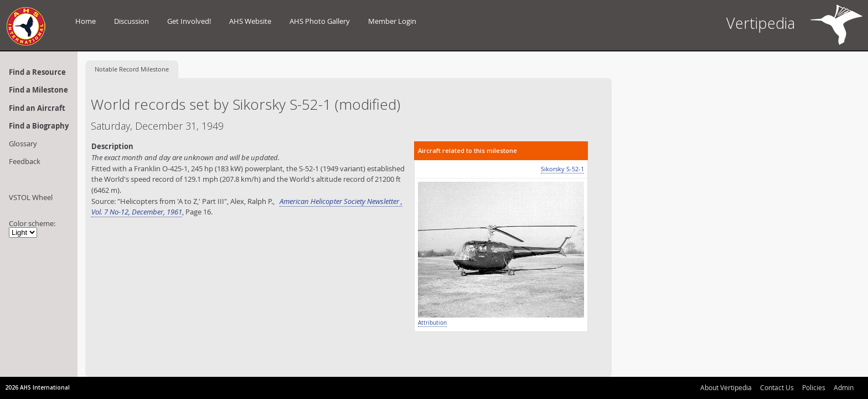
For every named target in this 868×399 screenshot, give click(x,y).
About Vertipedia (726, 387)
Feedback (25, 161)
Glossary (23, 144)
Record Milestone (132, 69)
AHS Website (250, 21)
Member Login (392, 21)
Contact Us (777, 387)
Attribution (432, 323)
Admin (844, 387)
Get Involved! (189, 21)
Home (86, 21)
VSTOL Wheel (31, 197)
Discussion (131, 21)
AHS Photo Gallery (320, 21)
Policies (814, 387)
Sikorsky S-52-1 (562, 169)
